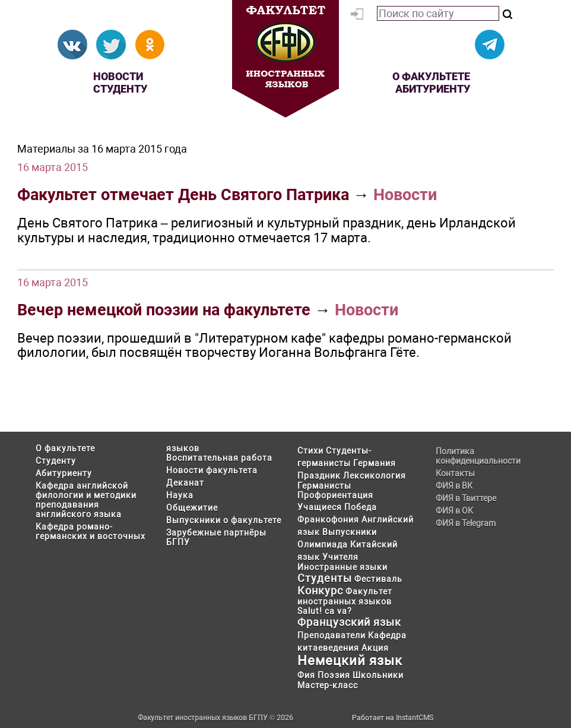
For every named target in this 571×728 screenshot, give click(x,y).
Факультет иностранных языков (345, 596)
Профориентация (335, 495)
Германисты (324, 486)
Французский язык (349, 622)
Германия (375, 463)
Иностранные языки (342, 567)
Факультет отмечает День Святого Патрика (183, 195)
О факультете (431, 76)
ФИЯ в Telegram (466, 523)
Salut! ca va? (325, 611)
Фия (306, 675)
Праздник (319, 476)
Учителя (340, 557)
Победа (361, 507)
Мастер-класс (328, 685)
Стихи (310, 451)
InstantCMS (415, 718)
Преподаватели (332, 635)
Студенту (120, 89)
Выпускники (350, 532)
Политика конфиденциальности (478, 456)
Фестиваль (378, 579)
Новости (118, 76)
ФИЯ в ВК (454, 486)
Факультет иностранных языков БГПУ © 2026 (215, 718)
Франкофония (328, 520)
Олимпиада (323, 545)
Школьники (378, 675)
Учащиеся (320, 507)
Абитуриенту (433, 89)
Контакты (455, 473)
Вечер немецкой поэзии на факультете (164, 310)
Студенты (325, 578)
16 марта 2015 (53, 167)
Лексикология (375, 476)
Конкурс (320, 591)
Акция (375, 648)
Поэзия (334, 675)
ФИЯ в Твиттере (466, 498)
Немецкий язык (350, 661)
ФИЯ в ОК (454, 511)
